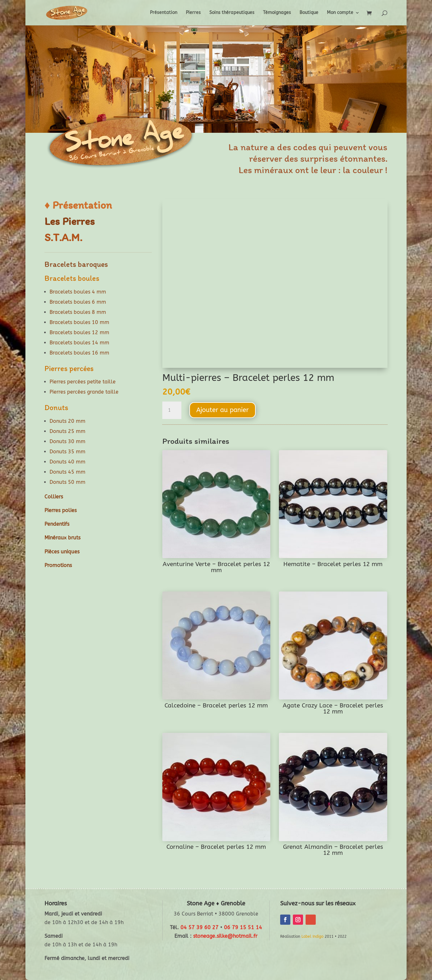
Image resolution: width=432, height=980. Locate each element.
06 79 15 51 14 (243, 927)
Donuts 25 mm (67, 431)
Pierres (193, 13)
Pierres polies (61, 510)
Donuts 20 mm (67, 421)
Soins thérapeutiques (232, 13)
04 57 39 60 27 (199, 927)
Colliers (54, 497)
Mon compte (340, 13)
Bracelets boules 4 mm (78, 292)
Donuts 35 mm (67, 452)
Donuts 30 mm (67, 441)
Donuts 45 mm (67, 472)
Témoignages (277, 13)
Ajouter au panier (223, 410)
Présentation (164, 13)
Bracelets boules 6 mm (78, 302)
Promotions (58, 565)
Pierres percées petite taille (83, 382)
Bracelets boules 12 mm (79, 332)
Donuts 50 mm (67, 482)
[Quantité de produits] (172, 410)
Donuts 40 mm (67, 462)
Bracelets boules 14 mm (79, 343)
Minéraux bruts (62, 538)
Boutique (309, 13)
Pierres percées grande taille (84, 392)
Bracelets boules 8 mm (78, 312)
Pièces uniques (62, 552)
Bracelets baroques (76, 264)
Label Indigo (312, 936)
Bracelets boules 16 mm (79, 353)
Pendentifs (57, 524)
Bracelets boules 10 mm (79, 322)
